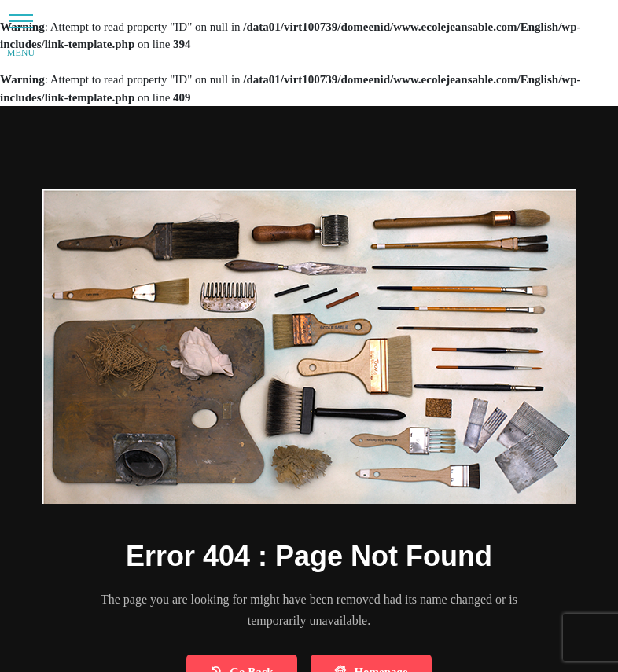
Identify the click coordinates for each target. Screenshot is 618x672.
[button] (21, 21)
